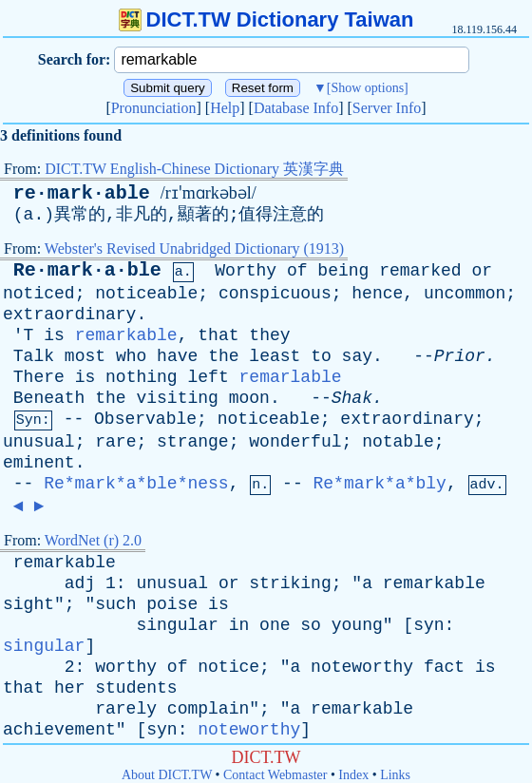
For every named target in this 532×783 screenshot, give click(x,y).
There (39, 377)
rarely (126, 709)
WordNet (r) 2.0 (93, 540)
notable (398, 442)
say (357, 356)
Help (225, 108)
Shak (352, 398)
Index (353, 775)
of (297, 271)
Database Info (296, 108)
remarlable (291, 377)
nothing (142, 377)
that (218, 335)
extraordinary (69, 315)
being (343, 271)
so (311, 625)
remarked (420, 271)
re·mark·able (82, 193)
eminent (39, 463)
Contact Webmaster (275, 775)
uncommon (465, 294)
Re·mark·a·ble (87, 270)
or (482, 271)
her (69, 688)
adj (80, 583)
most (85, 356)
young (357, 625)
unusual (39, 442)
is (54, 335)
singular (177, 625)
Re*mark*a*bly (380, 484)
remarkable (126, 335)
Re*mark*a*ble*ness (136, 484)
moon (249, 398)
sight (28, 604)
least (275, 356)
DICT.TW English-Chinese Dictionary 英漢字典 (194, 169)
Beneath (49, 398)
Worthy (246, 271)
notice (228, 667)
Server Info (387, 108)
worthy (126, 667)
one (275, 625)
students (136, 688)
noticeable (146, 294)
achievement (59, 730)
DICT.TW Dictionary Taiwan (266, 19)
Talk (34, 356)
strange (193, 442)
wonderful (295, 442)
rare (115, 442)
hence (377, 294)
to (321, 356)
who (131, 356)
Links (395, 775)
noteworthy (362, 667)
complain (208, 709)
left (209, 377)
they (269, 335)
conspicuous (275, 294)
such (115, 604)
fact (444, 667)
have (177, 356)
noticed (39, 294)
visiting (177, 398)
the (223, 356)
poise (172, 604)
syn (428, 625)
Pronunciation (154, 108)
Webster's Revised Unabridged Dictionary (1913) (194, 248)
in (239, 625)
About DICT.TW (167, 775)
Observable (145, 419)
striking (290, 583)
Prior (460, 356)
